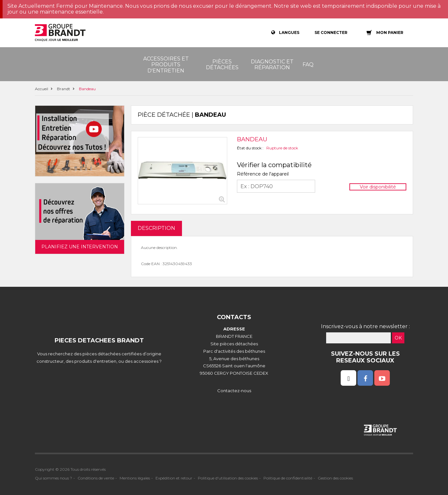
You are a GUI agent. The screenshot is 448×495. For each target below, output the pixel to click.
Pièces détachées (222, 65)
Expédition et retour (174, 478)
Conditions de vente (96, 478)
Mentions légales (135, 478)
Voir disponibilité (378, 187)
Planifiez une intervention (80, 247)
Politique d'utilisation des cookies (228, 478)
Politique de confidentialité (288, 478)
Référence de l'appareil (263, 174)
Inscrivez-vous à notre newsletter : (365, 326)
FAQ (308, 65)
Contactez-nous (234, 391)
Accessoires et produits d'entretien (166, 65)
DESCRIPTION (156, 228)
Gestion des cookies (335, 478)
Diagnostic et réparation (272, 65)
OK (398, 338)
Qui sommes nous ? (53, 478)
